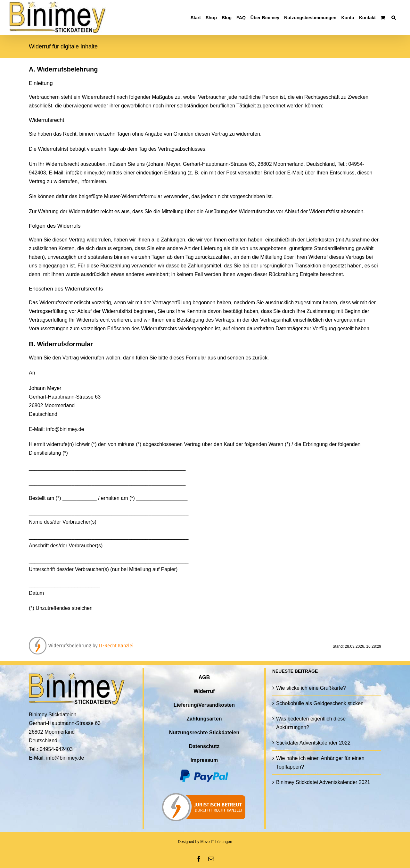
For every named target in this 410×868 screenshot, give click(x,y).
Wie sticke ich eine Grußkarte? (311, 688)
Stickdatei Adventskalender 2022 (313, 743)
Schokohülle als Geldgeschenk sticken (320, 703)
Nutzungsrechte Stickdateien (204, 733)
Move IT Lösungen (216, 842)
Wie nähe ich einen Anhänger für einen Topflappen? (320, 763)
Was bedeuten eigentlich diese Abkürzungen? (311, 723)
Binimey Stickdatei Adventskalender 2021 (323, 782)
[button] (394, 17)
